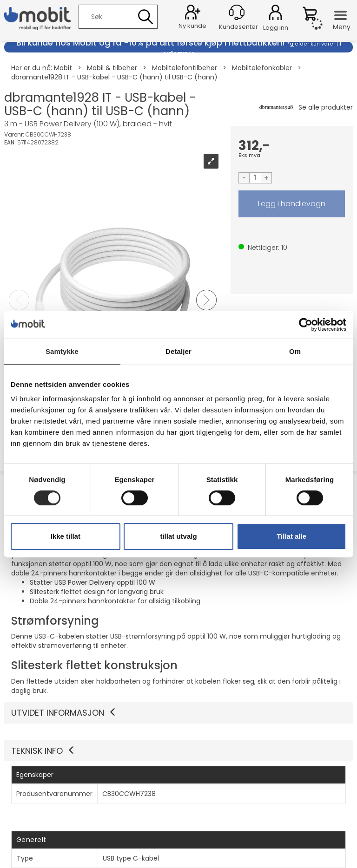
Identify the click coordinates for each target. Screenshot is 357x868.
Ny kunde (192, 26)
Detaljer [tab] (178, 351)
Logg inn (275, 14)
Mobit (63, 68)
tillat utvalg (178, 536)
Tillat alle (291, 536)
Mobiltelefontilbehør (185, 68)
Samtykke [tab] (62, 351)
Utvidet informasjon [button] (64, 713)
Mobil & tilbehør (112, 68)
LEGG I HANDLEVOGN (292, 204)
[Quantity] (255, 178)
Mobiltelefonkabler (262, 68)
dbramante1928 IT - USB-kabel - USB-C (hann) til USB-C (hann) (114, 77)
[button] (178, 751)
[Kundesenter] (237, 12)
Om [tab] (295, 351)
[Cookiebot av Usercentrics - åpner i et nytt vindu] (306, 325)
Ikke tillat (66, 536)
